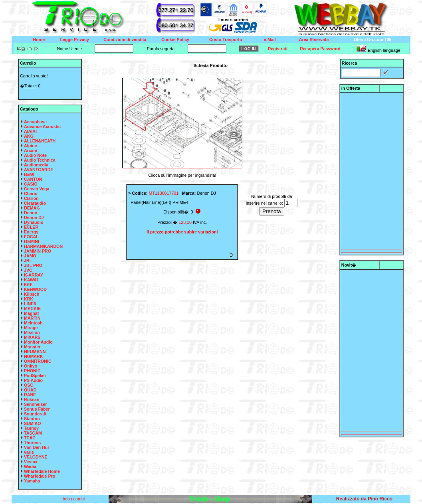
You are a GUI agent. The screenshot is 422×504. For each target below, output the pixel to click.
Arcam (31, 150)
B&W (29, 174)
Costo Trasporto (226, 40)
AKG (29, 136)
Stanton (32, 419)
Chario (31, 194)
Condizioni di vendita (125, 40)
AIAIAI (30, 131)
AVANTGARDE (39, 170)
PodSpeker (35, 376)
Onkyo (31, 366)
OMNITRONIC (38, 361)
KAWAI (31, 280)
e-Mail (270, 40)
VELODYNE (36, 457)
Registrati (278, 49)
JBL (28, 261)
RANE (30, 395)
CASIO (31, 184)
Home (39, 40)
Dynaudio (34, 222)
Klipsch (32, 294)
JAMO (30, 256)
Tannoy (31, 428)
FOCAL (31, 237)
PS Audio (33, 380)
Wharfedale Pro (40, 476)
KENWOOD (35, 289)
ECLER (31, 227)
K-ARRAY (34, 275)
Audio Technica (40, 160)
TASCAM (33, 433)
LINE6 (30, 304)
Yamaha (32, 481)
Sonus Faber (37, 409)
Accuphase (35, 122)
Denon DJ (34, 217)
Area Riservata (314, 40)
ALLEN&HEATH (40, 141)
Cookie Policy (175, 40)
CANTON (33, 179)
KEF (28, 285)
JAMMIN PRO (38, 251)
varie (29, 452)
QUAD (30, 390)
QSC (29, 385)
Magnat (31, 313)
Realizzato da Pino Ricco (364, 499)
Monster (32, 347)
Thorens (32, 443)
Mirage (31, 328)
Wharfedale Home (42, 471)
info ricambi (74, 499)
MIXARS (32, 337)
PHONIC (32, 371)
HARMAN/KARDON (43, 246)
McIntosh (33, 323)
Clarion (31, 198)
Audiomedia (36, 165)
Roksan (32, 399)
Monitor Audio (38, 342)
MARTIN (32, 318)
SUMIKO (33, 423)
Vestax (31, 462)
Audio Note (35, 155)
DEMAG (32, 208)
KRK (29, 299)
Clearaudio (35, 203)
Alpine (31, 146)
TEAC (30, 438)
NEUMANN (35, 352)
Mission (32, 332)
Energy (31, 232)
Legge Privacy (75, 40)
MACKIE (32, 308)
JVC (28, 270)
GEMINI (32, 241)
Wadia (30, 466)
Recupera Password (320, 49)
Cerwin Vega (37, 189)
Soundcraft (35, 414)
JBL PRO (33, 265)
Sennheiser (35, 404)
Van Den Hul (36, 447)
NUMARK (33, 356)
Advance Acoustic (42, 126)
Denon (31, 213)
